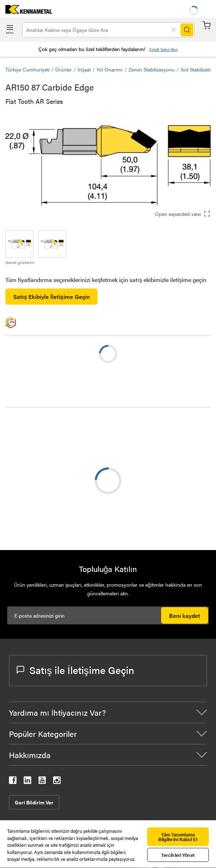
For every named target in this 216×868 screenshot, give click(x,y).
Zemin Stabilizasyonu (152, 69)
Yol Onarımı (110, 69)
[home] (26, 11)
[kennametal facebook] (13, 782)
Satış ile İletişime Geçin (75, 670)
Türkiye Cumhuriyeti (27, 69)
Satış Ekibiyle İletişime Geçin (51, 297)
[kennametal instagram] (57, 782)
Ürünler (64, 69)
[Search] (187, 30)
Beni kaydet (185, 616)
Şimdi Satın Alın (163, 49)
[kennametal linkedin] (27, 782)
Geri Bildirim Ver (34, 802)
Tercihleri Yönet (178, 855)
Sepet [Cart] (206, 25)
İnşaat (84, 69)
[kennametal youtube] (42, 782)
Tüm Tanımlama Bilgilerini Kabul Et (178, 837)
